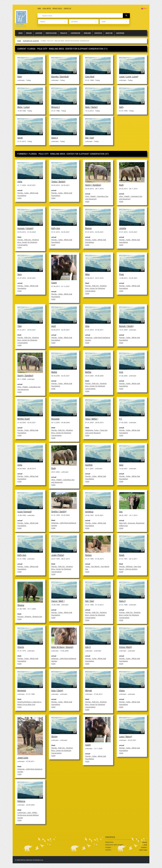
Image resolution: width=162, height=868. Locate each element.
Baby (20, 77)
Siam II (55, 138)
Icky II (88, 647)
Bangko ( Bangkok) (60, 77)
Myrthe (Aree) (24, 419)
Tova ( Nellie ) (92, 419)
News (20, 33)
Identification (51, 33)
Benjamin (22, 690)
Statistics (98, 33)
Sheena (21, 605)
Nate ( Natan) (91, 107)
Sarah (20, 138)
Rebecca (21, 801)
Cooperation (75, 33)
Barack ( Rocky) (126, 326)
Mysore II (56, 107)
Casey (54, 283)
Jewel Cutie (23, 758)
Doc (121, 512)
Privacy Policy (57, 8)
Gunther (89, 465)
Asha (20, 182)
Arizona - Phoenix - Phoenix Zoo (30, 617)
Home (39, 8)
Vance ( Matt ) (58, 601)
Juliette (123, 228)
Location (39, 33)
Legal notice (47, 8)
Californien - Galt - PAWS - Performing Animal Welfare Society (28, 815)
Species (29, 33)
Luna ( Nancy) (126, 737)
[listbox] (53, 22)
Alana (122, 690)
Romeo (88, 555)
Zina (87, 326)
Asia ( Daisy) (57, 690)
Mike (87, 274)
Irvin (121, 372)
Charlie (21, 647)
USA (19, 198)
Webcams (87, 33)
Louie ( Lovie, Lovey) (129, 77)
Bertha (88, 372)
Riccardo (55, 419)
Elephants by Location (31, 41)
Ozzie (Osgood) (25, 512)
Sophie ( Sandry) (59, 511)
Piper (121, 274)
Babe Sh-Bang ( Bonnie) (62, 647)
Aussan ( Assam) (25, 228)
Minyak (89, 690)
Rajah (122, 555)
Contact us (67, 8)
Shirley (54, 737)
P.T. (121, 419)
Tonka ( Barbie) (58, 182)
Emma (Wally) (126, 647)
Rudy (121, 185)
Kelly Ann (56, 228)
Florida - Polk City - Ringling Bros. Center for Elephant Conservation (28, 242)
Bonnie (88, 228)
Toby (20, 326)
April (54, 326)
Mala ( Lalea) (24, 107)
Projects (64, 33)
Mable (54, 372)
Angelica (89, 512)
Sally (121, 107)
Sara (20, 274)
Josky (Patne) (58, 555)
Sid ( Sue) (90, 138)
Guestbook (120, 33)
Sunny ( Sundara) (93, 185)
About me (109, 33)
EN (144, 8)
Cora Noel (90, 77)
